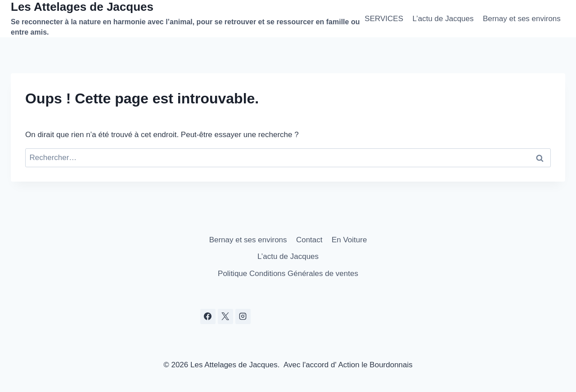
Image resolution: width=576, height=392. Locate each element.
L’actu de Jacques (443, 19)
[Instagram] (243, 316)
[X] (225, 316)
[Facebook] (208, 316)
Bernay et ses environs (522, 19)
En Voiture (349, 240)
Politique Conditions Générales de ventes (288, 274)
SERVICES (384, 19)
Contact (309, 240)
